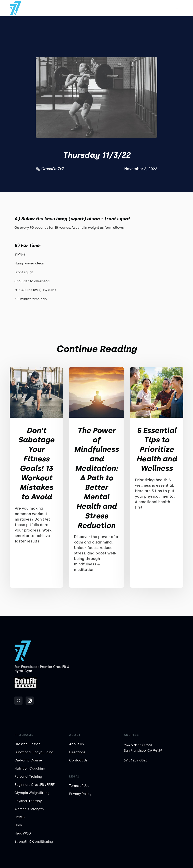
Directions (77, 752)
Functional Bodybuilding (34, 752)
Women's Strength (29, 809)
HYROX (20, 817)
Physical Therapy (28, 801)
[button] (177, 8)
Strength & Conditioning (34, 842)
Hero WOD (23, 833)
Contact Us (78, 760)
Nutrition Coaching (30, 768)
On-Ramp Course (28, 760)
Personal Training (28, 777)
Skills (18, 825)
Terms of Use (79, 786)
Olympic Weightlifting (32, 793)
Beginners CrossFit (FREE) (35, 785)
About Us (76, 744)
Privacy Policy (80, 794)
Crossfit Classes (27, 744)
